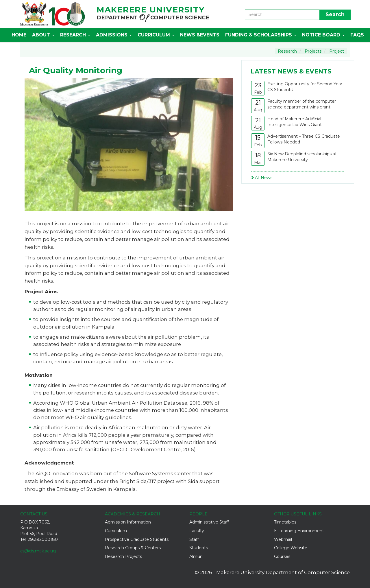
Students (199, 548)
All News (262, 178)
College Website (291, 548)
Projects (313, 51)
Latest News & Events (291, 71)
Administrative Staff (209, 522)
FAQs (357, 35)
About (43, 35)
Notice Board (323, 35)
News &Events (200, 35)
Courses (282, 556)
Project (337, 51)
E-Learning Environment (299, 531)
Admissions (114, 35)
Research (75, 35)
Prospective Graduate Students (137, 539)
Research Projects (123, 556)
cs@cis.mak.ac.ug (38, 551)
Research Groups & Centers (133, 548)
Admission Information (128, 522)
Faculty (197, 531)
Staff (194, 539)
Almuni (196, 556)
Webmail (283, 539)
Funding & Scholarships (261, 35)
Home (19, 35)
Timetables (285, 522)
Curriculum (156, 35)
